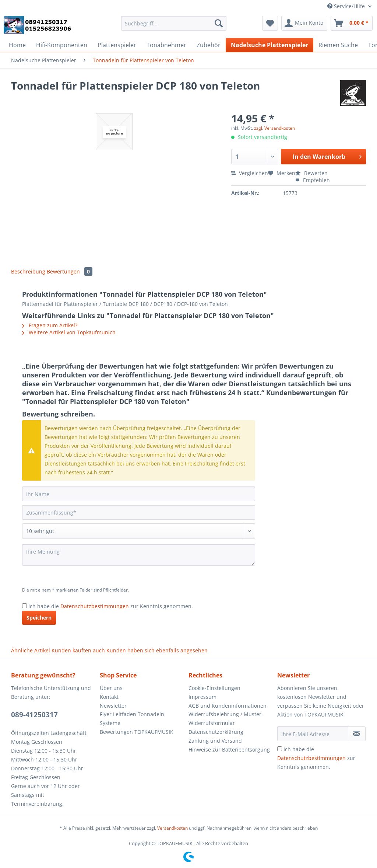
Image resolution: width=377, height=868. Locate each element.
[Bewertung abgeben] (139, 531)
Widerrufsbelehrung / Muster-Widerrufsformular (226, 719)
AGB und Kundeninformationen (228, 706)
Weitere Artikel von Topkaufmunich (69, 332)
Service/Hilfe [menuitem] (347, 6)
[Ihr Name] (139, 494)
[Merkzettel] (270, 23)
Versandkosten (172, 828)
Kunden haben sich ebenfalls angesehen (157, 650)
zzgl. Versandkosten (274, 128)
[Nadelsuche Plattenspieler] (269, 45)
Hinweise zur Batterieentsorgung (229, 750)
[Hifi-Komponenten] (62, 45)
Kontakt (109, 697)
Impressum (202, 697)
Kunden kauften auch (78, 650)
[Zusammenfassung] (139, 512)
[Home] (17, 45)
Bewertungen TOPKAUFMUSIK (137, 732)
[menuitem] (174, 27)
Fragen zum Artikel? (50, 325)
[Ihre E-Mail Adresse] (313, 734)
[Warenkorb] (352, 23)
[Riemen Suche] (338, 45)
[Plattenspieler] (117, 45)
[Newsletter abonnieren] (357, 734)
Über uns (111, 688)
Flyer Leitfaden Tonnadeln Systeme (132, 719)
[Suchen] (219, 23)
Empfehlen (313, 180)
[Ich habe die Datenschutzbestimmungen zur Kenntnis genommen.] (24, 606)
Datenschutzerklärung (216, 732)
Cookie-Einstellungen (214, 688)
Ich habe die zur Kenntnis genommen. (111, 606)
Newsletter (113, 706)
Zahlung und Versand (215, 741)
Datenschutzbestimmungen (95, 606)
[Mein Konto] (304, 23)
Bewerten (311, 173)
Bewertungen (70, 271)
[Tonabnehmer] (166, 45)
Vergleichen (250, 173)
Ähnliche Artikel (31, 650)
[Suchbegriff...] (174, 23)
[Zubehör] (209, 45)
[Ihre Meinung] (139, 555)
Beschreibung (28, 271)
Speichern (39, 618)
